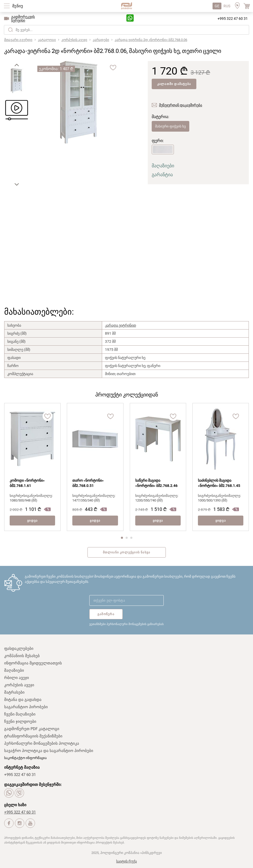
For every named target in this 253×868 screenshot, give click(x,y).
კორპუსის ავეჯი (19, 685)
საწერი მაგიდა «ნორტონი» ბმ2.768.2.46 (156, 483)
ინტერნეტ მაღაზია (22, 767)
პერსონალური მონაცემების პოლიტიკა (42, 743)
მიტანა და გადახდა (23, 700)
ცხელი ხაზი (15, 805)
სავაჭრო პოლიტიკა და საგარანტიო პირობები (49, 751)
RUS (227, 6)
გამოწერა (106, 614)
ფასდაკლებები (19, 649)
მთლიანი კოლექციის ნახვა (127, 552)
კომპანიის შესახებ (22, 656)
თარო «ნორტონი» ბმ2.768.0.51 (88, 483)
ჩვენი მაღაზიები (20, 714)
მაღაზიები (163, 166)
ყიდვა (32, 521)
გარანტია (162, 175)
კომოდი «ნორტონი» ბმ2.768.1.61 (27, 483)
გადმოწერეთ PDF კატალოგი (32, 729)
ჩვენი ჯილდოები (20, 722)
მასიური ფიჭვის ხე (170, 126)
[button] (17, 65)
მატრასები (14, 692)
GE (217, 6)
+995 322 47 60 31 (233, 19)
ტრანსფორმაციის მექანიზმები (33, 736)
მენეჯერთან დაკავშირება (181, 105)
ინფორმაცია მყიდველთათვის (33, 663)
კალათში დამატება (174, 84)
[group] (79, 103)
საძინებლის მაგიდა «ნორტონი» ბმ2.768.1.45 (219, 483)
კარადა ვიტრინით (120, 325)
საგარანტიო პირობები (26, 707)
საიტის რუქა (126, 861)
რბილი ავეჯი (17, 678)
